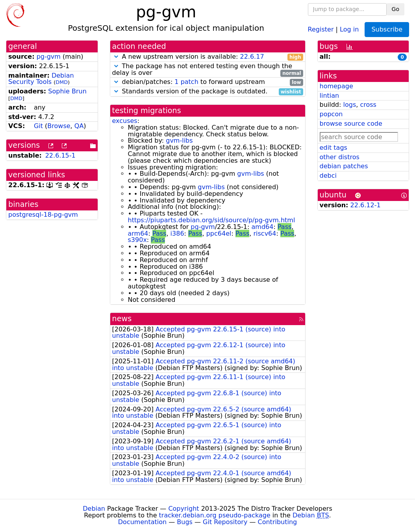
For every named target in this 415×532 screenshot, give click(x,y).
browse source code (351, 124)
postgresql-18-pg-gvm (43, 215)
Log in (349, 29)
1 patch (186, 82)
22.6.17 (252, 57)
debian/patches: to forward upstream (208, 82)
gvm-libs (179, 140)
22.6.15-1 (60, 155)
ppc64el (219, 233)
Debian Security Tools (41, 79)
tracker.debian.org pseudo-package (215, 515)
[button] (116, 57)
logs (349, 105)
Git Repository (225, 522)
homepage (336, 86)
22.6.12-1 (366, 205)
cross (368, 105)
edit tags (333, 148)
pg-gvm (49, 57)
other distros (340, 157)
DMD (62, 82)
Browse (59, 126)
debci (328, 176)
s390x (137, 240)
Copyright (183, 509)
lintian (330, 96)
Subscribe (387, 29)
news (122, 319)
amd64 (263, 227)
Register (321, 29)
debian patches (344, 166)
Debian (94, 509)
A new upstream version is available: (208, 57)
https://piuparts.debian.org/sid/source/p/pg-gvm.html (212, 220)
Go (396, 9)
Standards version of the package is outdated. (208, 92)
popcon (331, 114)
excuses (125, 121)
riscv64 (265, 233)
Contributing (278, 522)
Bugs (185, 522)
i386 (177, 233)
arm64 (138, 233)
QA (79, 126)
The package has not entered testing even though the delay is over (208, 70)
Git (38, 126)
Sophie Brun (67, 91)
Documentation (142, 522)
